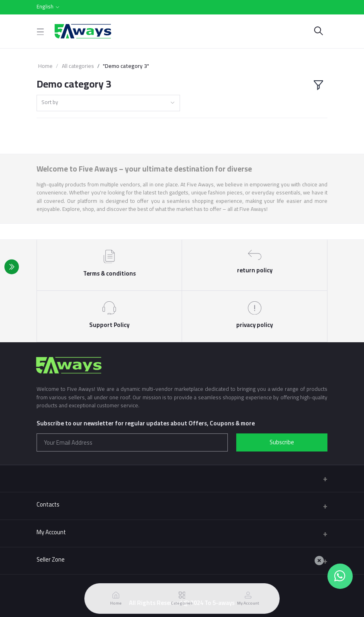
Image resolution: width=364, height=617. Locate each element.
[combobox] (108, 103)
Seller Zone (51, 559)
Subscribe (282, 442)
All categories (78, 66)
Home (45, 66)
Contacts (48, 504)
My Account (51, 532)
